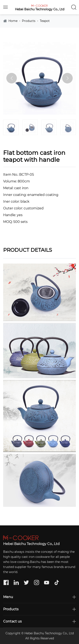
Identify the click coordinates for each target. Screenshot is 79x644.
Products (29, 21)
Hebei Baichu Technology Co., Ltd (40, 9)
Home (13, 21)
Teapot (45, 21)
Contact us (12, 621)
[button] (67, 78)
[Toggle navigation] (5, 7)
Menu (8, 597)
